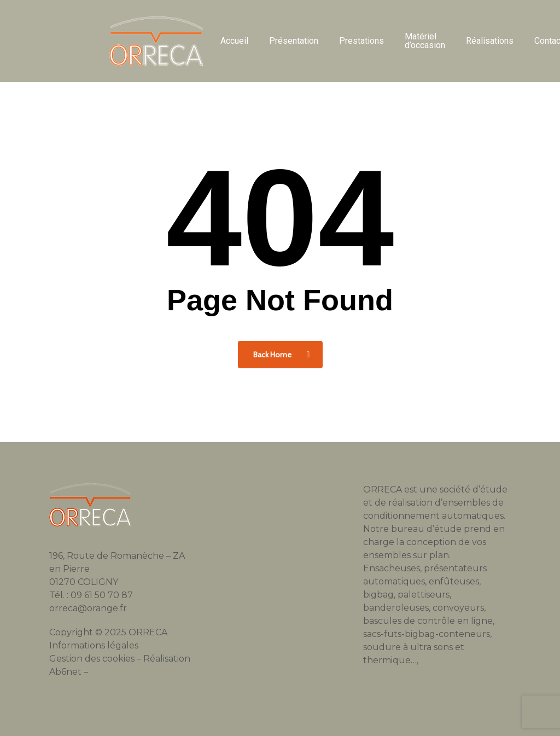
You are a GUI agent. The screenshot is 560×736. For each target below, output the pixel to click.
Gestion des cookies (92, 659)
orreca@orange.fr (88, 608)
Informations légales (94, 645)
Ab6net (65, 672)
